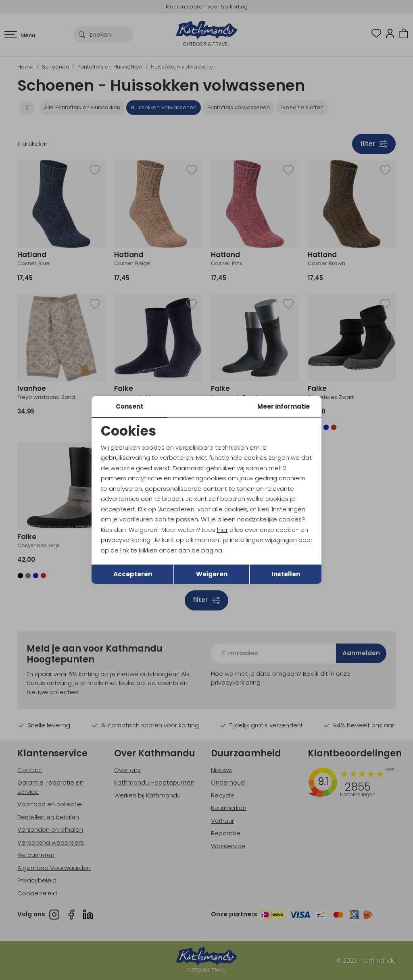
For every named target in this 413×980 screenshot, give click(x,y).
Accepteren (133, 574)
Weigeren (212, 574)
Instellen (286, 574)
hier (222, 530)
